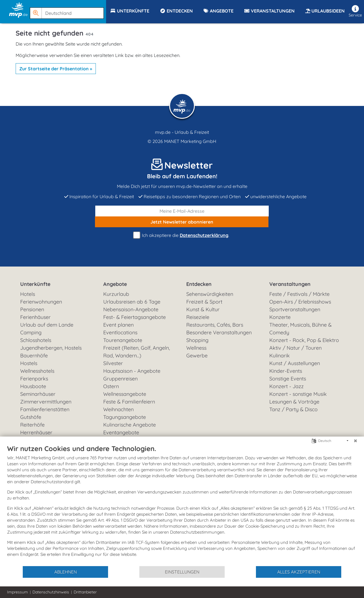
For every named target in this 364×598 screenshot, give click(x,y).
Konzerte (280, 317)
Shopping (197, 340)
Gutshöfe (31, 417)
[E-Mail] (182, 211)
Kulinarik (280, 356)
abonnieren (182, 222)
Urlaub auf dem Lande (47, 325)
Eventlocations (120, 332)
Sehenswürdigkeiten (210, 294)
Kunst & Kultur (203, 309)
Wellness (196, 348)
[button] (68, 11)
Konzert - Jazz (287, 386)
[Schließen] (355, 441)
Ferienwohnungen (41, 302)
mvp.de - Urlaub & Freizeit (182, 132)
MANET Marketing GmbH (190, 141)
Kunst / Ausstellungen (295, 363)
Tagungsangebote (125, 417)
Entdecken (199, 284)
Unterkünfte (35, 284)
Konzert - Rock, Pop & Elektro (304, 340)
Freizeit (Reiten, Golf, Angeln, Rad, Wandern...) (136, 352)
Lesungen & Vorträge (294, 402)
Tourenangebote (123, 340)
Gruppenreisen (120, 379)
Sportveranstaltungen (295, 309)
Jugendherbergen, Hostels (51, 348)
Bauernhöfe (34, 356)
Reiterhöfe (32, 425)
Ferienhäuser (35, 317)
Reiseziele (198, 317)
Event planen (118, 325)
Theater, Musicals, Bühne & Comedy (300, 329)
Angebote (115, 284)
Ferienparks (34, 379)
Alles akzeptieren (299, 572)
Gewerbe (197, 356)
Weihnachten (118, 409)
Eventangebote (121, 432)
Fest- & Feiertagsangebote (135, 317)
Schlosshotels (36, 340)
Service (355, 11)
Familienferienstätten (45, 409)
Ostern (111, 386)
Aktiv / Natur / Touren (295, 348)
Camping (31, 332)
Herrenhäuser (36, 432)
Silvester (113, 363)
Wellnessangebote (125, 394)
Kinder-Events (286, 371)
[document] (182, 505)
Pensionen (32, 309)
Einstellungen (182, 572)
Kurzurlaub (116, 294)
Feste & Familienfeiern (129, 402)
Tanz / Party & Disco (293, 409)
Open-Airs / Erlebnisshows (300, 302)
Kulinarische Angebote (130, 425)
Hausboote (33, 386)
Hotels (28, 294)
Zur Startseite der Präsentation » (56, 69)
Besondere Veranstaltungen (219, 332)
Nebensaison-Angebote (131, 309)
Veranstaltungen (290, 284)
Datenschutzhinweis (51, 592)
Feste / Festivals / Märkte (299, 294)
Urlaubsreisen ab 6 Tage (132, 302)
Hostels (29, 363)
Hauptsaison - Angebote (132, 371)
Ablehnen (66, 572)
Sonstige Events (288, 379)
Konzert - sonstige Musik (298, 394)
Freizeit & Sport (204, 302)
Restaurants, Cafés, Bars (215, 325)
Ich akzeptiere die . (182, 235)
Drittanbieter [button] (85, 592)
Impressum (17, 592)
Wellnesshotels (37, 371)
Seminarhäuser (38, 394)
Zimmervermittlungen (46, 402)
